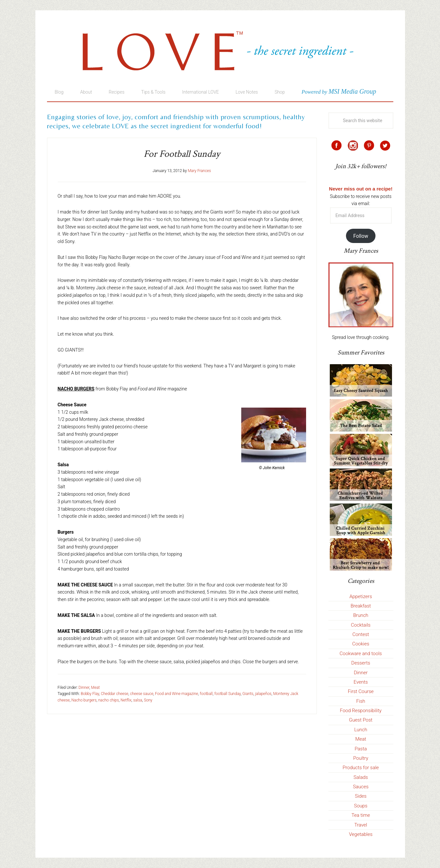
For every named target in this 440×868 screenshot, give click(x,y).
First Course (361, 691)
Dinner (84, 688)
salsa (138, 700)
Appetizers (361, 596)
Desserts (361, 663)
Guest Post (361, 720)
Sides (361, 796)
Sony (148, 700)
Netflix (126, 700)
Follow (361, 236)
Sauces (361, 787)
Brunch (361, 615)
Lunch (361, 730)
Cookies (361, 644)
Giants (248, 694)
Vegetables (361, 834)
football (206, 694)
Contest (361, 634)
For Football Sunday (182, 154)
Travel (361, 825)
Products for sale (361, 768)
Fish (361, 701)
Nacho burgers (84, 700)
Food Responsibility (361, 711)
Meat (95, 688)
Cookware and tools (361, 654)
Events (361, 682)
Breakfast (361, 606)
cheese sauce (142, 694)
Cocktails (361, 625)
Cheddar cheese (115, 694)
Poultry (361, 758)
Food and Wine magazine (177, 694)
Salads (361, 777)
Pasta (361, 749)
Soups (361, 806)
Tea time (361, 815)
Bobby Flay (90, 694)
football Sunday (227, 694)
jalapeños (263, 694)
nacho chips (109, 700)
